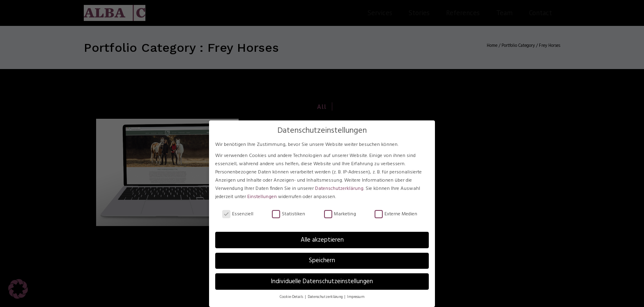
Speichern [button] (322, 261)
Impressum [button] (356, 298)
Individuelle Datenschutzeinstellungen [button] (322, 282)
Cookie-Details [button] (292, 298)
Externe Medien (396, 215)
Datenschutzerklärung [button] (325, 298)
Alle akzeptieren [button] (322, 240)
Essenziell (238, 215)
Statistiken (289, 215)
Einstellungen (262, 197)
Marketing (340, 215)
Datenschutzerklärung (339, 189)
